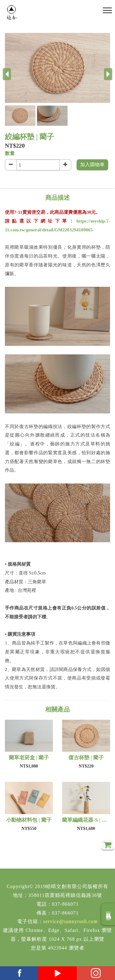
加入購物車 (92, 165)
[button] (21, 116)
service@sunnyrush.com (70, 921)
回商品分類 (108, 914)
